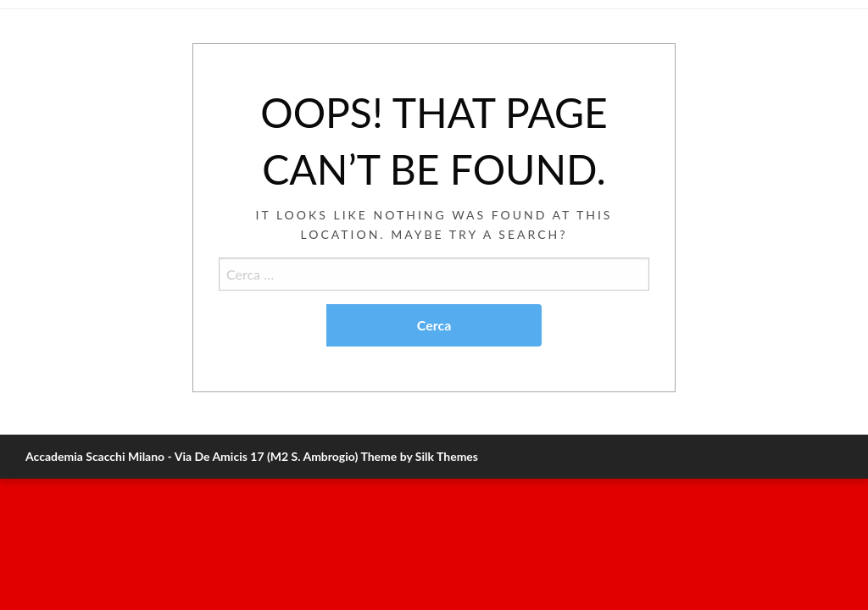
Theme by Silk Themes (419, 456)
